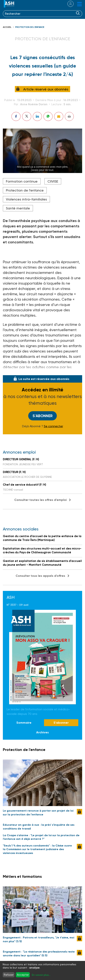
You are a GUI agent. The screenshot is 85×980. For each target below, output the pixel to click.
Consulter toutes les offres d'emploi (40, 500)
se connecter (68, 4)
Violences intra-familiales (26, 199)
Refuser (9, 975)
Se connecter (53, 426)
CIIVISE (53, 181)
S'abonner (43, 416)
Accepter (23, 975)
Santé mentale (18, 208)
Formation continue (22, 181)
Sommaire (24, 723)
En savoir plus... (41, 975)
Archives (42, 732)
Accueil (7, 27)
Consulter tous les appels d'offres (40, 576)
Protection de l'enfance (30, 27)
